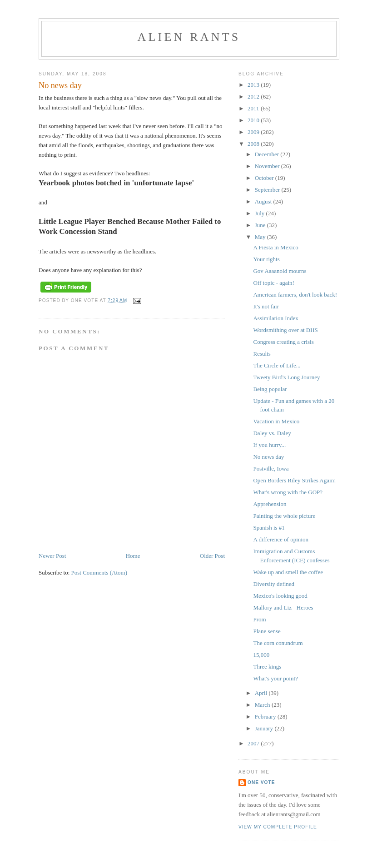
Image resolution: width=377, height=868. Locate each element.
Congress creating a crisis (283, 342)
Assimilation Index (275, 318)
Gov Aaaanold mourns (280, 271)
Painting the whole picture (284, 516)
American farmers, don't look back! (295, 295)
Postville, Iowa (271, 469)
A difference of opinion (280, 539)
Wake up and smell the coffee (288, 572)
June (261, 225)
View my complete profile (278, 827)
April (262, 693)
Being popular (270, 389)
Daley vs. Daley (272, 433)
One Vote (261, 782)
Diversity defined (274, 584)
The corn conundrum (278, 643)
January (265, 728)
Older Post (212, 556)
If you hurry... (269, 445)
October (265, 178)
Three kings (267, 667)
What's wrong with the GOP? (288, 492)
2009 (254, 132)
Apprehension (270, 504)
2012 (254, 97)
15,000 (261, 655)
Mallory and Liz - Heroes (283, 608)
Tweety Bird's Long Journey (286, 377)
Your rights (266, 259)
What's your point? (275, 678)
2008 (254, 144)
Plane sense (267, 631)
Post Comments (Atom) (99, 573)
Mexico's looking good (280, 596)
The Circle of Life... (277, 365)
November (268, 166)
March (263, 705)
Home (133, 556)
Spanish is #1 (269, 528)
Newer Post (52, 556)
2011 (254, 108)
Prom (259, 619)
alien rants (189, 37)
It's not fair (266, 306)
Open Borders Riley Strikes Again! (294, 480)
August (264, 201)
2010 (254, 120)
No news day (268, 457)
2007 (254, 743)
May (261, 237)
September (268, 190)
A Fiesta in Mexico (275, 247)
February (266, 717)
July (260, 213)
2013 (254, 85)
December (268, 154)
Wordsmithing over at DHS (285, 330)
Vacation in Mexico (276, 421)
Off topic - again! (273, 283)
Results (262, 354)
